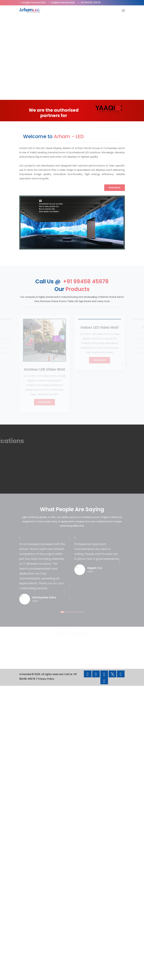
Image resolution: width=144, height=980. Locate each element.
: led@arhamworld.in (62, 3)
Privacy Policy (46, 679)
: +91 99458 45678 (89, 3)
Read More (115, 188)
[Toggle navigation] (123, 11)
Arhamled (25, 674)
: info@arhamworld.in (33, 3)
